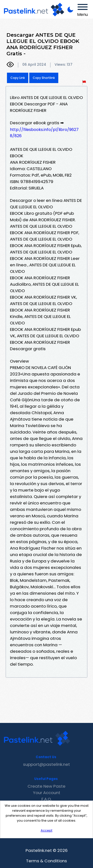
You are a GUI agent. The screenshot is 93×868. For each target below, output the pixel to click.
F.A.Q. (46, 799)
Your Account (47, 793)
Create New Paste (46, 786)
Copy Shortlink (44, 78)
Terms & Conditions (46, 861)
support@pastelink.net (46, 764)
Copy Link (18, 78)
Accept (46, 830)
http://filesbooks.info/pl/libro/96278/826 (44, 133)
